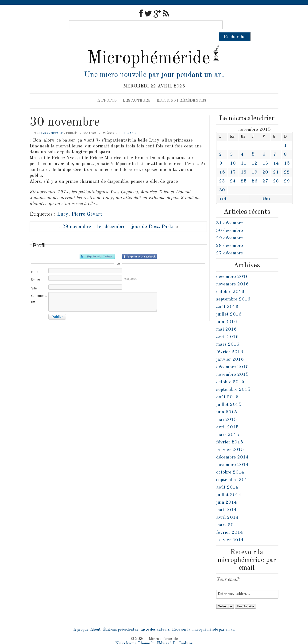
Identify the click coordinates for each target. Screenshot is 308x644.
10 (233, 154)
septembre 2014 (233, 471)
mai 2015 (226, 411)
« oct (223, 190)
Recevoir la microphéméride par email (203, 621)
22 (287, 163)
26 (254, 172)
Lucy (63, 205)
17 (233, 163)
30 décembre (230, 222)
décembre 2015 (232, 358)
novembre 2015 (232, 366)
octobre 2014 (230, 463)
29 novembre (77, 218)
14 (276, 154)
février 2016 (230, 343)
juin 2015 (227, 403)
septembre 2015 (233, 381)
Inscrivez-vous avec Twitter (97, 248)
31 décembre (230, 214)
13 (265, 154)
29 (287, 172)
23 (222, 172)
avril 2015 (227, 418)
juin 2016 (227, 313)
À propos (107, 92)
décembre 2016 (232, 268)
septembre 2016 (233, 290)
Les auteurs (137, 92)
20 (265, 163)
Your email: (228, 571)
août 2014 (227, 478)
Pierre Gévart (51, 125)
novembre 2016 (232, 275)
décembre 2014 (232, 448)
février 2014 (230, 524)
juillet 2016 (229, 305)
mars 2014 (228, 516)
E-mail (36, 270)
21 (276, 163)
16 (222, 163)
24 (233, 172)
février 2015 (230, 433)
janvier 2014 (230, 531)
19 (254, 163)
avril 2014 (227, 509)
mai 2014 (226, 501)
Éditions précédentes (181, 92)
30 (222, 181)
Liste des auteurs (155, 621)
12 (254, 154)
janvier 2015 (230, 441)
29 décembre (230, 229)
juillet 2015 (229, 396)
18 (244, 163)
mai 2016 (226, 320)
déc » (266, 190)
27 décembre (230, 244)
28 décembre (230, 237)
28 (276, 172)
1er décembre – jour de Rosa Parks (135, 218)
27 (265, 172)
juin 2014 (227, 494)
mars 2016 (228, 336)
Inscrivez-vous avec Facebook (139, 248)
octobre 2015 (230, 373)
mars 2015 (228, 426)
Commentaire (39, 290)
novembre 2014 (232, 456)
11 (244, 154)
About (96, 621)
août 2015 (227, 388)
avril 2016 (227, 328)
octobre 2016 (230, 283)
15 (287, 154)
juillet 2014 (229, 486)
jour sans (127, 125)
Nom (35, 263)
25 (244, 172)
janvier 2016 (230, 351)
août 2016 (227, 298)
